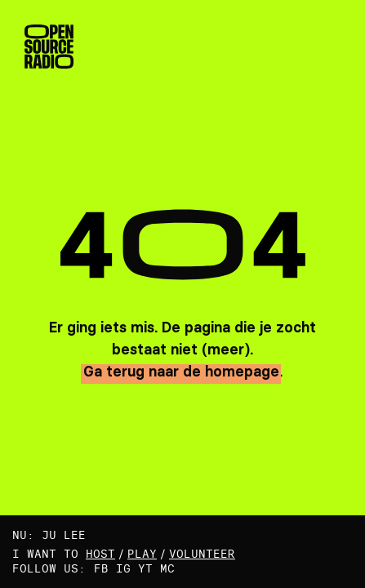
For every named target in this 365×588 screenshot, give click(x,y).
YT (145, 568)
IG (123, 568)
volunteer (202, 554)
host (100, 554)
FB (101, 568)
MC (167, 568)
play (142, 554)
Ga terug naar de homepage (181, 371)
